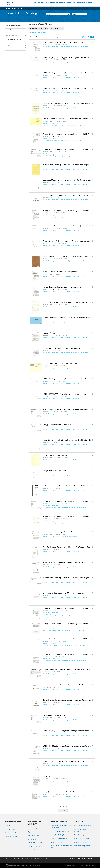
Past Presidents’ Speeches (13, 833)
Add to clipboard (93, 42)
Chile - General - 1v (50, 777)
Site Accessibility (25, 859)
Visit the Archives (57, 842)
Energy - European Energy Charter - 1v (57, 425)
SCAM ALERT (71, 859)
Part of (9, 30)
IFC (31, 865)
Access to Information (37, 859)
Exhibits (8, 826)
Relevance (40, 37)
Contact (9, 861)
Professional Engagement (82, 846)
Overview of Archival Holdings (61, 831)
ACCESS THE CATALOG (65, 3)
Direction (47, 37)
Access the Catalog (18, 8)
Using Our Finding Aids (58, 835)
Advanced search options (39, 32)
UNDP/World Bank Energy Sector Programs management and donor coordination (64, 125)
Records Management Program (84, 835)
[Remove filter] (47, 28)
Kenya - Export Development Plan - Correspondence (62, 348)
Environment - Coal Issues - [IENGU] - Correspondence (63, 593)
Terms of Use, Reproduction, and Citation (62, 847)
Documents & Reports (35, 843)
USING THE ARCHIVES (79, 3)
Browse (80, 14)
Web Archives (32, 850)
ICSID (39, 865)
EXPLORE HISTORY (39, 3)
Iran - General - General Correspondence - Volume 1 (62, 364)
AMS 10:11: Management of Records (83, 830)
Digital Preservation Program (83, 838)
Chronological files (64, 322)
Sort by (32, 37)
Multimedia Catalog (34, 835)
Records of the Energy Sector (14, 35)
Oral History (32, 839)
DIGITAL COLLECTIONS (52, 3)
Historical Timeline (11, 836)
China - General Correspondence (55, 456)
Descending (55, 37)
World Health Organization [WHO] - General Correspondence (66, 257)
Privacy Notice (15, 859)
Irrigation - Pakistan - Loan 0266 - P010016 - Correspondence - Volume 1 (70, 303)
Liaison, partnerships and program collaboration (72, 261)
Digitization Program (81, 842)
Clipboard (92, 14)
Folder (8, 45)
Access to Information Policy (83, 826)
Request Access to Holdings (60, 838)
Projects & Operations (35, 846)
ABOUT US (89, 3)
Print (84, 37)
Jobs (46, 859)
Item (7, 48)
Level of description (13, 39)
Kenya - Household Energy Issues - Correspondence (62, 287)
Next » (64, 810)
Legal (8, 859)
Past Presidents (10, 829)
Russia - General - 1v (51, 333)
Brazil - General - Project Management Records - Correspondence (67, 241)
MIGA (34, 865)
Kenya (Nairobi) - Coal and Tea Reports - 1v (59, 792)
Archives (15, 3)
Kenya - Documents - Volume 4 (55, 471)
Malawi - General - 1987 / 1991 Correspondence (61, 272)
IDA (27, 865)
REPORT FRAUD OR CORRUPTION (85, 859)
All (7, 33)
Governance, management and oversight (70, 536)
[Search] (58, 14)
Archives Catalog (33, 828)
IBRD (24, 865)
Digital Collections (34, 832)
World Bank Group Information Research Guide (61, 827)
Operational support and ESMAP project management (74, 47)
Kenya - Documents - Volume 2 (55, 716)
